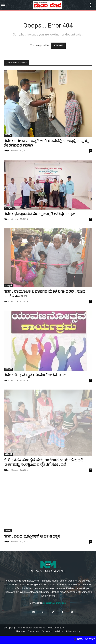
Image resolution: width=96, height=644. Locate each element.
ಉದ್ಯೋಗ (8, 208)
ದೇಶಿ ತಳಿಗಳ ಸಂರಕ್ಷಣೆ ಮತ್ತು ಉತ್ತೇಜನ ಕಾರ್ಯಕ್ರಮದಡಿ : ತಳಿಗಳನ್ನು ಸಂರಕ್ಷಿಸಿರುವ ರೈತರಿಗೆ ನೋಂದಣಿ (43, 463)
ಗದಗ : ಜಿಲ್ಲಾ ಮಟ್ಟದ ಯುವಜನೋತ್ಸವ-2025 (35, 376)
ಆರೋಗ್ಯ (8, 135)
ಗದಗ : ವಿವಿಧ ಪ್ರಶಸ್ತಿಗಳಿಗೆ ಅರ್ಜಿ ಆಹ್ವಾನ (32, 537)
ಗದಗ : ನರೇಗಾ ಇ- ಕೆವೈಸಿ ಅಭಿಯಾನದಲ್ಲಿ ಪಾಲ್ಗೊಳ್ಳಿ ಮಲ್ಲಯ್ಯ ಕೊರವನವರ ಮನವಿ (46, 144)
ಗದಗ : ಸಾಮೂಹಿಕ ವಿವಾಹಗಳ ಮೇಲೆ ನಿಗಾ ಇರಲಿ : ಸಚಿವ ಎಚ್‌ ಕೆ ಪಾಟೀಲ (44, 294)
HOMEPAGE (58, 46)
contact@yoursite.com (55, 603)
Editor (6, 151)
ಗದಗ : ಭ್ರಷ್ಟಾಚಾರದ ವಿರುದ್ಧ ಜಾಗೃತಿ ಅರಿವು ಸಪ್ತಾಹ (39, 214)
